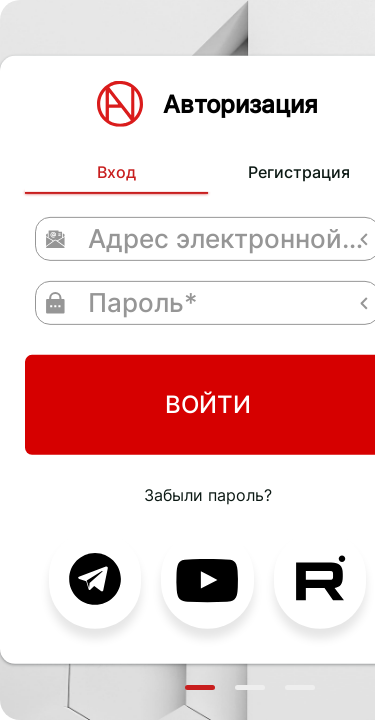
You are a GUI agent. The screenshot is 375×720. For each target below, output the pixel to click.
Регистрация (219, 118)
